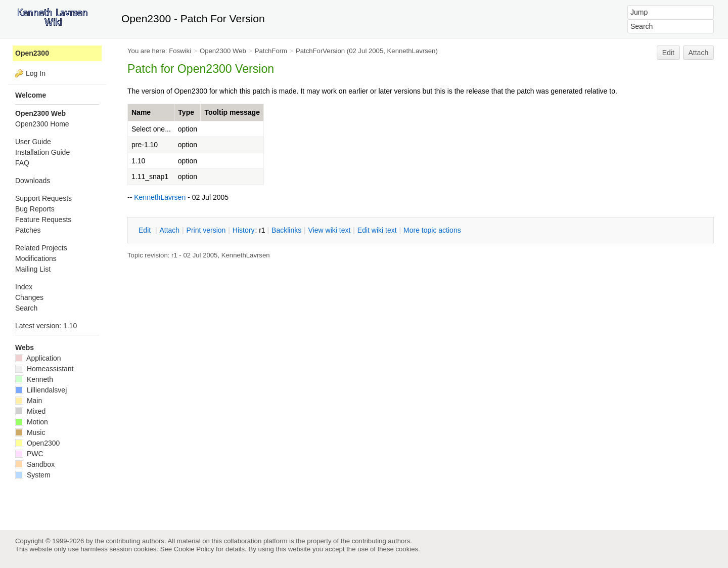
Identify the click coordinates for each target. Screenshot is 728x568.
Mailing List (33, 269)
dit (146, 230)
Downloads (33, 181)
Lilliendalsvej (41, 390)
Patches (28, 230)
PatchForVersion (320, 51)
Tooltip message (232, 112)
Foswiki (180, 51)
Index (24, 287)
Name (141, 112)
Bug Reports (35, 209)
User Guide (33, 142)
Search (26, 308)
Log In (36, 73)
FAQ (22, 163)
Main (29, 401)
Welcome (31, 95)
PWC (29, 454)
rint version (206, 230)
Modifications (36, 258)
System (33, 475)
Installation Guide (42, 152)
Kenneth (34, 379)
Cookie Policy (194, 549)
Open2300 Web (223, 51)
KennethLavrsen (412, 51)
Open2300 (32, 53)
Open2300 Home (42, 124)
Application (38, 358)
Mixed (30, 411)
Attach (699, 53)
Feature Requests (43, 220)
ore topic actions (432, 230)
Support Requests (43, 198)
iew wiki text (330, 230)
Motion (32, 422)
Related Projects (41, 248)
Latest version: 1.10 (46, 326)
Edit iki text (377, 230)
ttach (169, 230)
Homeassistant (44, 369)
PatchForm (271, 51)
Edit (668, 53)
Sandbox (35, 464)
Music (30, 432)
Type (186, 112)
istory (244, 230)
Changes (29, 297)
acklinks (286, 230)
